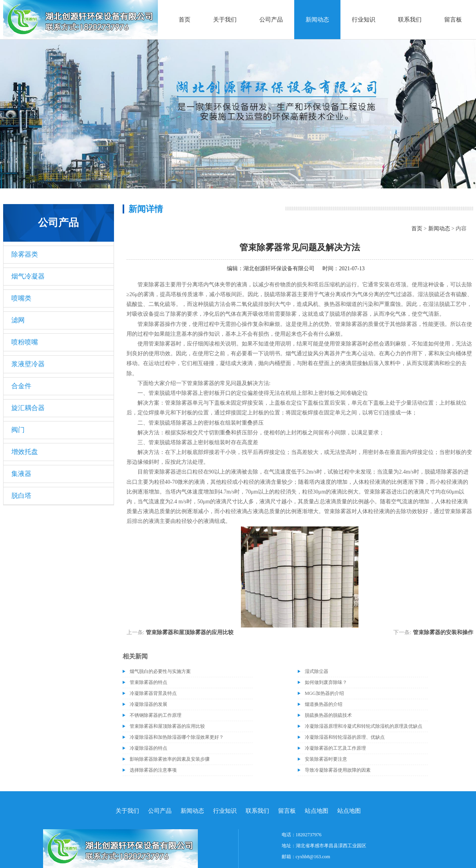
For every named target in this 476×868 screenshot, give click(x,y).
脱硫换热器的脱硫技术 (328, 715)
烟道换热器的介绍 (324, 704)
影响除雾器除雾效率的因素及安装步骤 (170, 759)
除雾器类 (25, 254)
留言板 (453, 20)
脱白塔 (21, 496)
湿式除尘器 (317, 671)
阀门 (18, 430)
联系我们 (410, 20)
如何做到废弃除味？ (326, 682)
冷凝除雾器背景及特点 (153, 693)
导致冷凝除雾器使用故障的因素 (338, 770)
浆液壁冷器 (28, 364)
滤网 (18, 320)
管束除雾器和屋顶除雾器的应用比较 (190, 632)
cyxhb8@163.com (313, 857)
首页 (185, 20)
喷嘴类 (21, 298)
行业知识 (364, 20)
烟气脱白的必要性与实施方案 (160, 671)
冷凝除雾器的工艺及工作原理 (335, 748)
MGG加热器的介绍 (324, 693)
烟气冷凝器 (28, 276)
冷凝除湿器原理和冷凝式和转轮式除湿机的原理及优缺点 (364, 726)
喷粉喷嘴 (25, 342)
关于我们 (225, 20)
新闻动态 (317, 20)
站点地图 (317, 811)
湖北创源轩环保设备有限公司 (279, 269)
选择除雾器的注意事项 (153, 770)
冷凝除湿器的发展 (148, 704)
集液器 (21, 474)
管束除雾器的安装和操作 (443, 632)
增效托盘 (25, 452)
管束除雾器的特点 (148, 682)
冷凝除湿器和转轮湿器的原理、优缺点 (345, 737)
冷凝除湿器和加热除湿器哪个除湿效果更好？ (177, 737)
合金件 (21, 386)
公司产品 (271, 20)
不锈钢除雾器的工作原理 (156, 715)
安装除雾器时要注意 (326, 759)
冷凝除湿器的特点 (148, 748)
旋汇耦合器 (28, 408)
